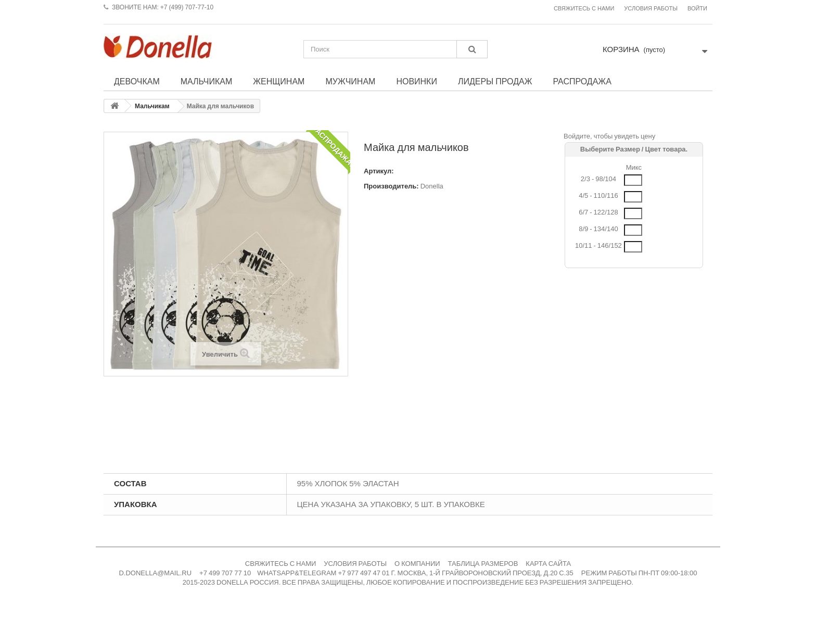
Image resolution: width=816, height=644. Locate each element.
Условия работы (651, 9)
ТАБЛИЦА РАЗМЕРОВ (483, 564)
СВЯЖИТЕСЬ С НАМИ (281, 564)
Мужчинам (350, 81)
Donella (432, 186)
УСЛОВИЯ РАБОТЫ (355, 564)
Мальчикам (207, 81)
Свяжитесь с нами (584, 9)
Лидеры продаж (495, 81)
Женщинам (279, 81)
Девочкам (137, 81)
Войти (697, 9)
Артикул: (379, 171)
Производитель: (391, 186)
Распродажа (582, 81)
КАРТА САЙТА (548, 564)
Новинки (417, 81)
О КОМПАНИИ (417, 564)
